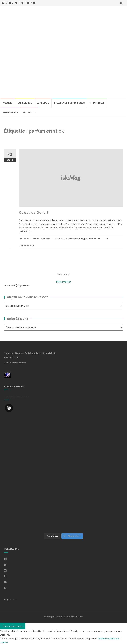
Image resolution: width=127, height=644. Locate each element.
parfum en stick (92, 239)
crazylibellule (76, 239)
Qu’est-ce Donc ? (34, 213)
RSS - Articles (11, 357)
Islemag (48, 617)
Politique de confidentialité (40, 353)
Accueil (7, 103)
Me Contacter (63, 282)
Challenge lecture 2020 (69, 103)
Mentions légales (13, 353)
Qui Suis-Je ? (25, 103)
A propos (43, 103)
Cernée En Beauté (41, 239)
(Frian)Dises (97, 103)
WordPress (77, 617)
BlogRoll (29, 112)
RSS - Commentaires (15, 362)
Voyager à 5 (10, 112)
